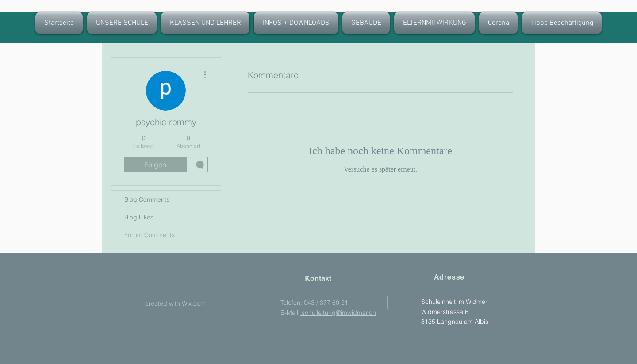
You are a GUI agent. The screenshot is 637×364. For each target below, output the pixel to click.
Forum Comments (150, 235)
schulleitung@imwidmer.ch (338, 313)
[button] (205, 23)
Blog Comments (147, 199)
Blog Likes (139, 217)
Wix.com (194, 303)
